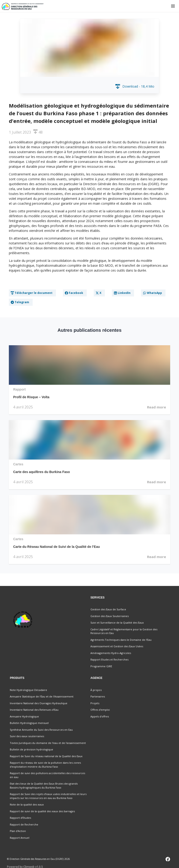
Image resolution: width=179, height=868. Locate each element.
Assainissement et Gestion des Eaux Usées (117, 646)
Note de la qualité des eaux (27, 804)
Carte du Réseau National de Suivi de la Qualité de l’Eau (56, 547)
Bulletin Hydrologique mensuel (29, 723)
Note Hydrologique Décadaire (28, 690)
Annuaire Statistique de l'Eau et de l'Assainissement (42, 696)
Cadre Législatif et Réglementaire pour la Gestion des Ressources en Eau (124, 631)
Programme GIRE (101, 666)
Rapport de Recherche (24, 824)
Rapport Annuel (20, 838)
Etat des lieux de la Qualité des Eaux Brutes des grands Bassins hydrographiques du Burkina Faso (44, 786)
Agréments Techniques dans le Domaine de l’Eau (121, 640)
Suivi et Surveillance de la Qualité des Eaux (117, 623)
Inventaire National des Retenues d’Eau (34, 710)
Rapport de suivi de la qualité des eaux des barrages (42, 811)
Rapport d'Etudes (20, 818)
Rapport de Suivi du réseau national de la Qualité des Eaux (46, 756)
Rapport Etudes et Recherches (109, 659)
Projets (95, 703)
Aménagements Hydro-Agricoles (111, 653)
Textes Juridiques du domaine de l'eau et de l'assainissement (48, 743)
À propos (96, 690)
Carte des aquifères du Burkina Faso (41, 472)
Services (97, 598)
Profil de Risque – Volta (31, 397)
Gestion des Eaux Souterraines (110, 616)
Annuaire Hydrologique (24, 716)
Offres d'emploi (100, 710)
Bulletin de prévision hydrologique (31, 749)
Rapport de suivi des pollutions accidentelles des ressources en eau (47, 775)
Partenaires (98, 696)
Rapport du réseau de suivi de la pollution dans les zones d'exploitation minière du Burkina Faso (45, 765)
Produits (17, 678)
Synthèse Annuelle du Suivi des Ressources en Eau (41, 730)
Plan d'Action (18, 831)
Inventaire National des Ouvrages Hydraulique (39, 703)
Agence (96, 678)
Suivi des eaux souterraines (27, 736)
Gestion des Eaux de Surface (108, 609)
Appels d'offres (100, 716)
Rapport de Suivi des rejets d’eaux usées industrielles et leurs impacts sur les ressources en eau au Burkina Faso (48, 796)
